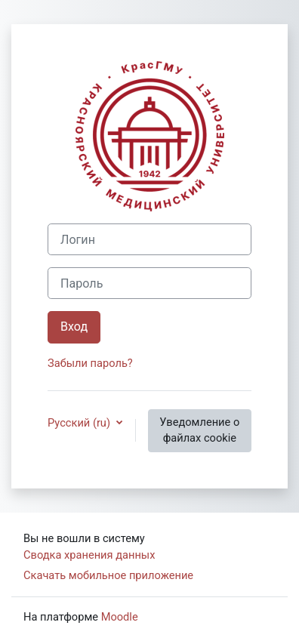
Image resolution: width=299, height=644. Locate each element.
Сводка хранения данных (89, 555)
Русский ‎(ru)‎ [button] (80, 423)
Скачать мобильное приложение (108, 575)
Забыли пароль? (90, 363)
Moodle (120, 617)
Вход (74, 327)
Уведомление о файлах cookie (199, 430)
